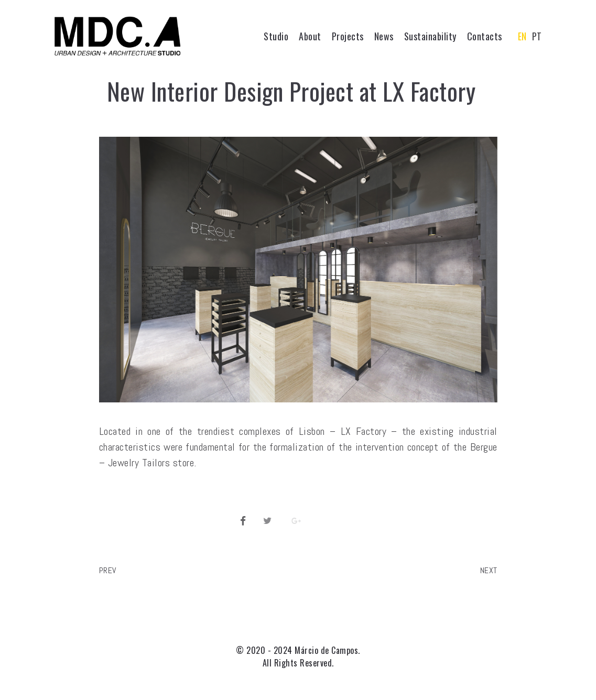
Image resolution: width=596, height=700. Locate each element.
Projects (348, 36)
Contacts (485, 36)
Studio (276, 36)
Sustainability (430, 36)
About (310, 36)
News (384, 36)
